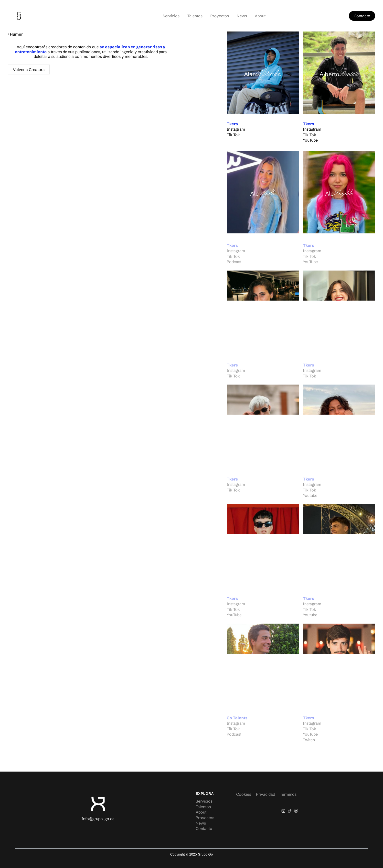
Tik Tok (233, 136)
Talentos (195, 16)
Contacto (362, 16)
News (242, 16)
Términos (288, 794)
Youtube (310, 497)
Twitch (309, 741)
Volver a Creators (29, 71)
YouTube (310, 141)
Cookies (244, 794)
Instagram (236, 130)
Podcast (234, 263)
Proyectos (220, 16)
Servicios (171, 16)
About (260, 16)
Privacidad (266, 794)
